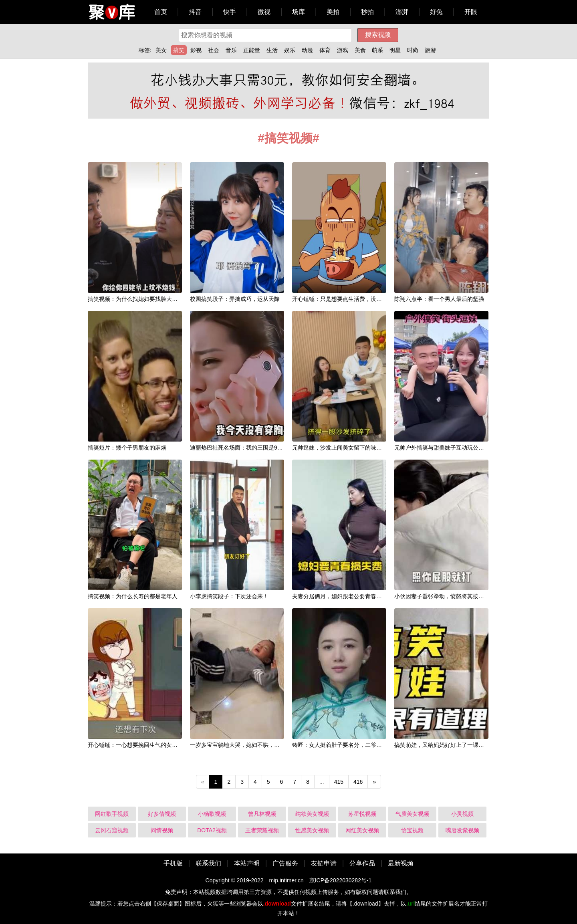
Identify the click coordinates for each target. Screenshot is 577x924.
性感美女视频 (312, 830)
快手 (230, 12)
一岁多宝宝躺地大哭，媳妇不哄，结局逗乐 (243, 745)
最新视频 (401, 863)
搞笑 (179, 50)
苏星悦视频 (362, 814)
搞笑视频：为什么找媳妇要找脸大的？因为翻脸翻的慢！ (158, 299)
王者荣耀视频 (262, 830)
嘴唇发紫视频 (462, 830)
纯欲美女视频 (312, 814)
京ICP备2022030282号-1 (341, 880)
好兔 (436, 12)
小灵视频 (462, 814)
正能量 (252, 50)
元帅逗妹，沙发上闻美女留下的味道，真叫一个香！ (357, 448)
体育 (325, 50)
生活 (272, 50)
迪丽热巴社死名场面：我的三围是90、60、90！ (250, 448)
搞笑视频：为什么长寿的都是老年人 (133, 596)
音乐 (231, 50)
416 (358, 782)
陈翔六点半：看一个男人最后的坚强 (439, 299)
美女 (161, 50)
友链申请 (324, 863)
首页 (161, 12)
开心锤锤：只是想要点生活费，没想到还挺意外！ (354, 299)
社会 (214, 50)
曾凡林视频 (262, 814)
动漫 (307, 50)
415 (339, 782)
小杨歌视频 (212, 814)
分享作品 (362, 863)
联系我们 (208, 863)
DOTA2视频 (212, 830)
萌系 (377, 50)
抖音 (195, 12)
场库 (299, 12)
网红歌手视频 (112, 814)
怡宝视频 (412, 830)
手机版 (173, 863)
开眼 (471, 12)
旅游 (430, 50)
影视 (196, 50)
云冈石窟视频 (112, 830)
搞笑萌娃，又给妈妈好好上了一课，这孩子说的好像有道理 (467, 745)
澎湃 (402, 12)
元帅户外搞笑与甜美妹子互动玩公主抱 (442, 448)
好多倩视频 (162, 814)
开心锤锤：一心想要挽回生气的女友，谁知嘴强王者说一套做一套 (169, 745)
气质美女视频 (412, 814)
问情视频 (162, 830)
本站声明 (247, 863)
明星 (395, 50)
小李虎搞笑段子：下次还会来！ (229, 596)
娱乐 (290, 50)
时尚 (413, 50)
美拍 (333, 12)
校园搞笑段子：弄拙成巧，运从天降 (235, 299)
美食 (360, 50)
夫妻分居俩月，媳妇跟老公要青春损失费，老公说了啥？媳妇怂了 (373, 596)
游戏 (343, 50)
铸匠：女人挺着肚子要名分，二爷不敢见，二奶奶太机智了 (365, 745)
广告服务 (285, 863)
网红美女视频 (362, 830)
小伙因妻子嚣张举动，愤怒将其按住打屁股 (448, 596)
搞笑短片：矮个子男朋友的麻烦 (127, 448)
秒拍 (367, 12)
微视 (264, 12)
